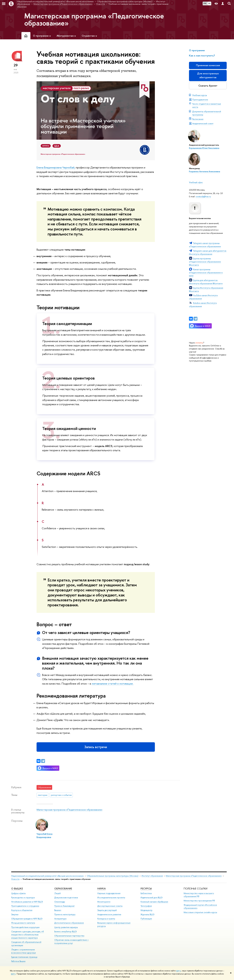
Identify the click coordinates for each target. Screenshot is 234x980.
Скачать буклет (208, 86)
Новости (15, 879)
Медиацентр (146, 910)
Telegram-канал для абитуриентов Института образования (208, 252)
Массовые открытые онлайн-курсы (200, 912)
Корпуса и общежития (22, 910)
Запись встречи (96, 747)
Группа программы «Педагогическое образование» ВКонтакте (205, 262)
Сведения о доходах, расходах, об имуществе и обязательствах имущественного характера (28, 935)
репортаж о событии (61, 795)
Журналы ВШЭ (147, 914)
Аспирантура (60, 919)
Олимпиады (60, 902)
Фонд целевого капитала (23, 923)
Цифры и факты (18, 893)
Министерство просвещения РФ (199, 901)
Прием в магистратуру (65, 914)
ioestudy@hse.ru (203, 196)
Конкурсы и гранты (106, 919)
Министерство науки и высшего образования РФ (199, 895)
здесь (179, 971)
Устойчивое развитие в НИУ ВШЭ (27, 902)
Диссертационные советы (110, 906)
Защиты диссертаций (107, 910)
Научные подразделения (109, 893)
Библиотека (146, 893)
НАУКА (101, 889)
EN (209, 3)
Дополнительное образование (69, 923)
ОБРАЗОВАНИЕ (63, 889)
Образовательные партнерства (69, 936)
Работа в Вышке (18, 961)
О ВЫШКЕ (17, 889)
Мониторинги (104, 902)
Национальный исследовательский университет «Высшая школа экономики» (47, 876)
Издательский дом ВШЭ (152, 897)
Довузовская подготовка (66, 897)
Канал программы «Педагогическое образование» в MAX (206, 273)
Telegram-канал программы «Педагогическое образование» (205, 245)
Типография (146, 906)
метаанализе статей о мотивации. (113, 683)
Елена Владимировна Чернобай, (56, 167)
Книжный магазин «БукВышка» (154, 902)
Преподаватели (200, 100)
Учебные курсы (200, 95)
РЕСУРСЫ (146, 889)
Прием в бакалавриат (64, 906)
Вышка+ (58, 910)
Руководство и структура (23, 897)
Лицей (57, 893)
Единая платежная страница (24, 957)
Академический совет (203, 123)
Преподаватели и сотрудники (25, 906)
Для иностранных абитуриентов (208, 75)
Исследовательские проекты (111, 897)
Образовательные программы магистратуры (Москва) (113, 876)
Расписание (198, 119)
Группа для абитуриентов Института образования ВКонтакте (206, 282)
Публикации (146, 919)
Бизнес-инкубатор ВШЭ (65, 931)
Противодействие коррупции (25, 927)
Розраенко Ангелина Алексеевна (205, 172)
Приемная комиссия (208, 65)
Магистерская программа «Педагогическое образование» (94, 19)
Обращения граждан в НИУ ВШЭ (27, 919)
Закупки (15, 914)
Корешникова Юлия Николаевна (204, 148)
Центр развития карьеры (66, 927)
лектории (43, 795)
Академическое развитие (109, 914)
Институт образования (152, 876)
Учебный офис (196, 182)
